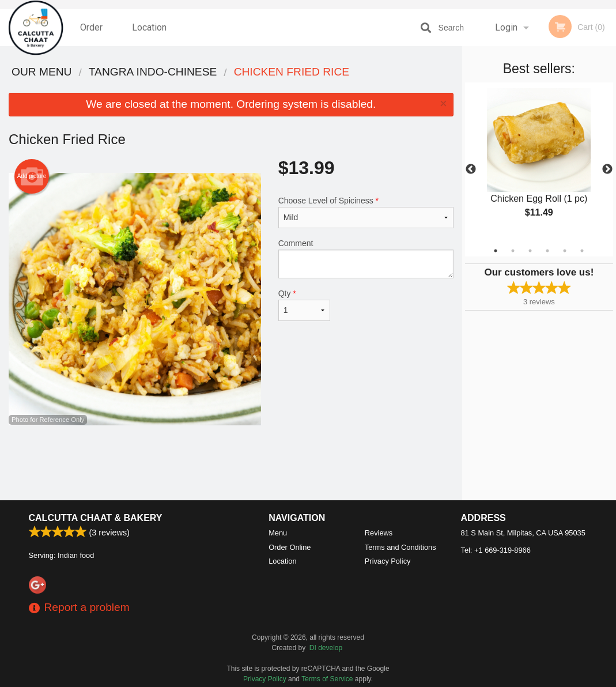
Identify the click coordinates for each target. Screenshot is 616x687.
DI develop (326, 648)
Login (506, 27)
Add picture (32, 176)
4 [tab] (547, 251)
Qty (305, 305)
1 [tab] (496, 251)
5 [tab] (565, 251)
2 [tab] (513, 251)
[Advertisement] (231, 463)
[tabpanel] (539, 163)
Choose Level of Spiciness (366, 212)
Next (607, 169)
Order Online (93, 34)
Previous (471, 169)
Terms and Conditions (400, 547)
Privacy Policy (388, 561)
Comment (366, 258)
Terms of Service (327, 679)
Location (149, 27)
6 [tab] (582, 251)
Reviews (379, 533)
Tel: (496, 550)
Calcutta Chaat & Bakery (96, 518)
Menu (278, 533)
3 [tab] (530, 251)
